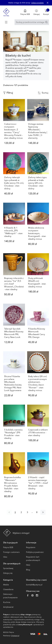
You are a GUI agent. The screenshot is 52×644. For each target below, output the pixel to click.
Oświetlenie (8, 589)
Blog (28, 570)
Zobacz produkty (38, 3)
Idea (5, 557)
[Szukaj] (46, 22)
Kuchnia (7, 602)
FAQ (28, 565)
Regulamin (31, 547)
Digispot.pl (15, 636)
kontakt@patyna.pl (34, 585)
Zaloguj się (8, 573)
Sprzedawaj (8, 568)
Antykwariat (8, 607)
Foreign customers (11, 552)
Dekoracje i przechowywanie (10, 596)
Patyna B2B (8, 547)
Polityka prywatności (35, 552)
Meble (6, 585)
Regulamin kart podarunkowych (33, 559)
